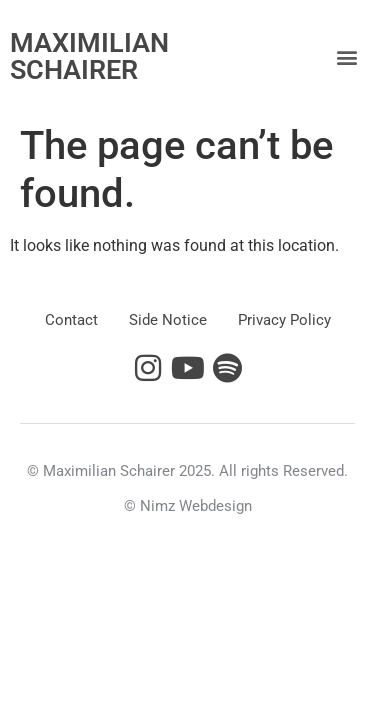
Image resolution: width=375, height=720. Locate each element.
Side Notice (168, 320)
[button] (347, 57)
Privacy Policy (284, 320)
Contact (71, 320)
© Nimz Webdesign (188, 506)
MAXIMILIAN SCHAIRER (89, 56)
